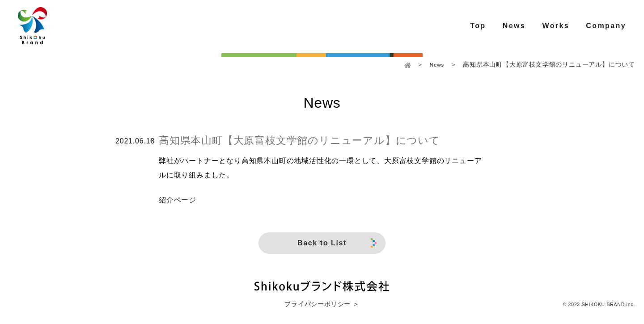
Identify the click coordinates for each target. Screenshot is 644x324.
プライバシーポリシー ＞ (322, 304)
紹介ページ (178, 200)
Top (478, 26)
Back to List (337, 243)
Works (556, 26)
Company (606, 26)
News (514, 26)
